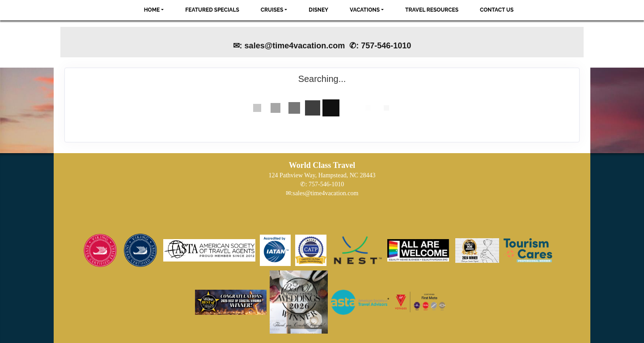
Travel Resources (432, 10)
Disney (318, 10)
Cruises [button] (272, 10)
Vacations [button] (365, 10)
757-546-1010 (326, 184)
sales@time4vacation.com (325, 193)
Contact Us (497, 10)
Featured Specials (212, 10)
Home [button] (152, 10)
